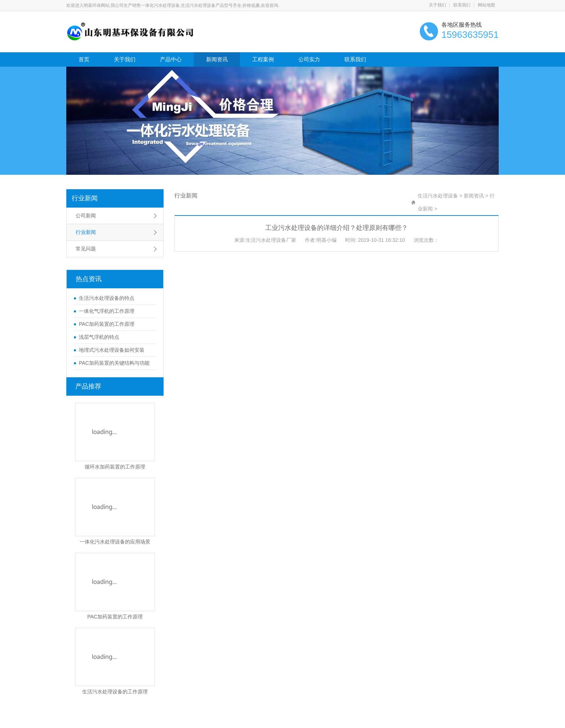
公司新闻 (86, 216)
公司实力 (309, 59)
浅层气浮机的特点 (99, 337)
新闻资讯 (217, 59)
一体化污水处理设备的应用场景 (115, 542)
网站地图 (486, 5)
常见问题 (86, 249)
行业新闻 (85, 198)
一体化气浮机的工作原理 (107, 311)
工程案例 (263, 59)
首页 (84, 59)
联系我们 (462, 5)
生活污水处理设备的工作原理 (115, 692)
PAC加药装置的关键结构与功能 (114, 363)
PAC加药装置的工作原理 (107, 324)
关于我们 (437, 5)
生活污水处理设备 (438, 196)
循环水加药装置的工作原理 (115, 467)
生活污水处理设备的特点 (107, 298)
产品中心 (171, 59)
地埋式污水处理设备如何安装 (112, 350)
